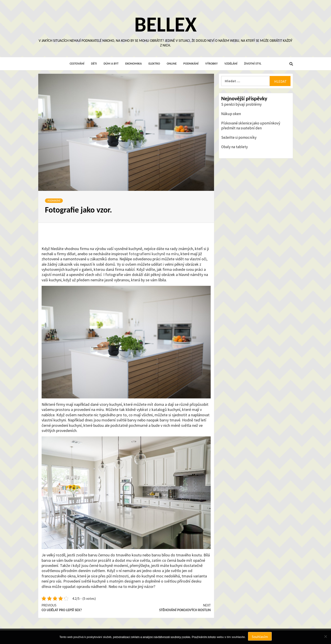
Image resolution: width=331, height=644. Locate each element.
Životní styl (253, 64)
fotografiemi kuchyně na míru (154, 254)
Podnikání (191, 64)
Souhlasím (260, 637)
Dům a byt (111, 64)
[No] (325, 636)
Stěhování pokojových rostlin (168, 608)
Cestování (77, 64)
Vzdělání (231, 64)
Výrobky (212, 64)
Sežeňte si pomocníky (239, 137)
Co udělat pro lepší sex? (84, 608)
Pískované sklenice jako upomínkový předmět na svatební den (251, 126)
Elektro (154, 64)
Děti (94, 64)
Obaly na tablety (234, 147)
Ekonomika (134, 64)
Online (172, 64)
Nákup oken (231, 114)
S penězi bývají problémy (241, 104)
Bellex (165, 24)
